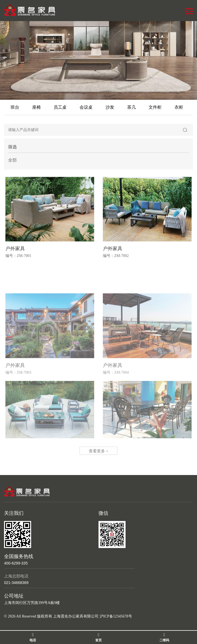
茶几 (132, 107)
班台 (15, 107)
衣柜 (179, 107)
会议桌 (86, 107)
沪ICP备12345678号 (116, 616)
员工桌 (60, 107)
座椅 (37, 107)
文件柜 (155, 107)
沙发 (110, 107)
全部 (12, 162)
